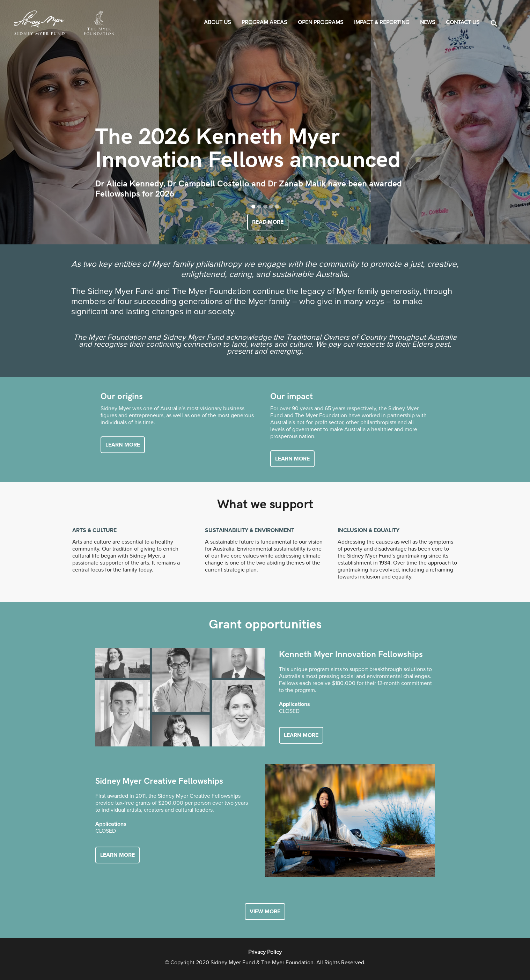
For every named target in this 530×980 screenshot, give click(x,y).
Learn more (123, 445)
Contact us (463, 22)
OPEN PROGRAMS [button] (321, 22)
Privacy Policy (265, 952)
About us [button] (217, 22)
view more (265, 912)
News (428, 22)
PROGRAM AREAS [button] (264, 22)
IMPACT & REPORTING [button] (382, 22)
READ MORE (268, 222)
